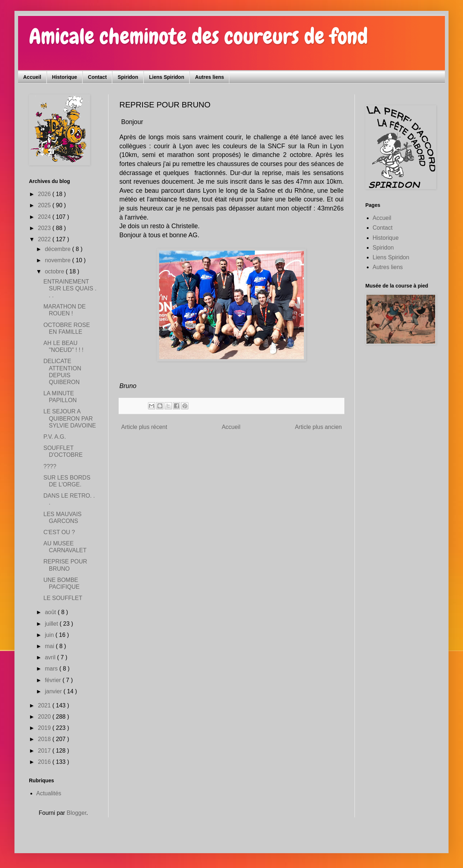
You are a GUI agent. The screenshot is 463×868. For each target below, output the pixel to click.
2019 (45, 728)
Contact (97, 77)
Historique (65, 77)
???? (50, 466)
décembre (59, 249)
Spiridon (128, 77)
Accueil (32, 77)
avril (51, 657)
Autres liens (209, 77)
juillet (52, 624)
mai (50, 646)
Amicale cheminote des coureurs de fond (198, 36)
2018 (45, 739)
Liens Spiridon (167, 77)
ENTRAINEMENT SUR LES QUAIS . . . (70, 288)
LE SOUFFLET (63, 598)
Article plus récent (144, 427)
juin (50, 635)
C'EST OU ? (59, 532)
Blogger (76, 813)
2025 (45, 205)
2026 (45, 194)
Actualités (49, 793)
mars (52, 669)
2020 (45, 717)
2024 (45, 217)
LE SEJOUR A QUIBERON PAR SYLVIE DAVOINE (70, 418)
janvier (54, 691)
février (54, 680)
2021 (45, 705)
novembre (59, 260)
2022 (45, 239)
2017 (45, 751)
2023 (45, 228)
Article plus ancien (318, 427)
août (51, 612)
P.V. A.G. (55, 437)
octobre (55, 271)
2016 (45, 762)
